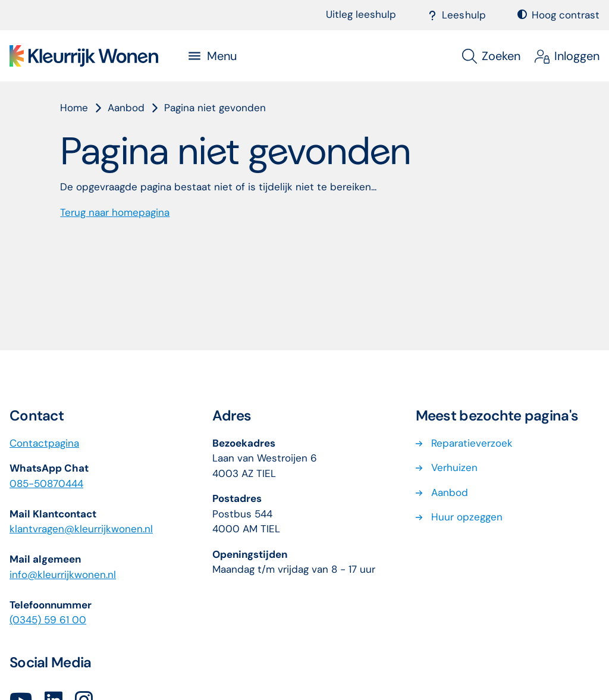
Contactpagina (44, 443)
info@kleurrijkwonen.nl (63, 575)
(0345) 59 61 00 (48, 620)
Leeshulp (457, 15)
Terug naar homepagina (115, 212)
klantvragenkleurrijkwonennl (81, 529)
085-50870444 (46, 484)
